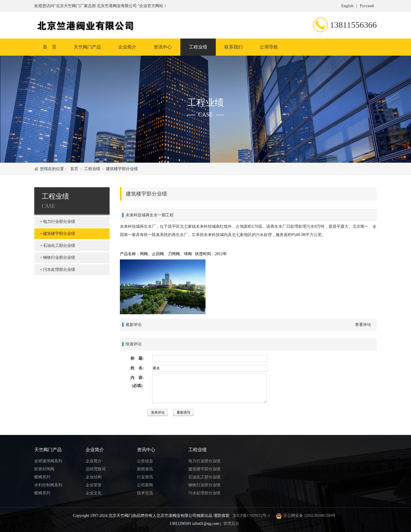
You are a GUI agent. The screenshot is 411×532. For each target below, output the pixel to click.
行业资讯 (145, 477)
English (347, 6)
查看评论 (363, 325)
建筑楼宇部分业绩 (122, 169)
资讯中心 (163, 47)
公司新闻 (145, 485)
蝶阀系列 (42, 477)
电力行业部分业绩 (59, 222)
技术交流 (145, 493)
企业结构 (94, 477)
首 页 (50, 47)
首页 (74, 169)
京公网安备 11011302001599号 (305, 516)
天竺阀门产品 (87, 47)
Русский (367, 6)
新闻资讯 (145, 469)
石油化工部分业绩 (59, 246)
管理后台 (231, 524)
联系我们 (233, 47)
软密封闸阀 (44, 469)
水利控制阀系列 (48, 485)
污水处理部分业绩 (59, 270)
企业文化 (94, 493)
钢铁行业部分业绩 (59, 258)
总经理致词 (96, 469)
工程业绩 (198, 47)
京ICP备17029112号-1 (251, 516)
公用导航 (269, 47)
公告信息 (145, 461)
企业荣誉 (94, 485)
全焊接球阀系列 (48, 461)
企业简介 (127, 47)
